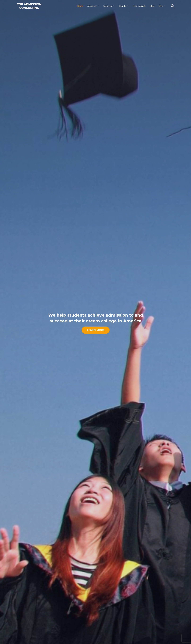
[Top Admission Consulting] (29, 6)
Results (122, 6)
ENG (161, 6)
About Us (92, 6)
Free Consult (139, 6)
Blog (152, 6)
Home (80, 6)
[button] (173, 6)
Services (108, 6)
